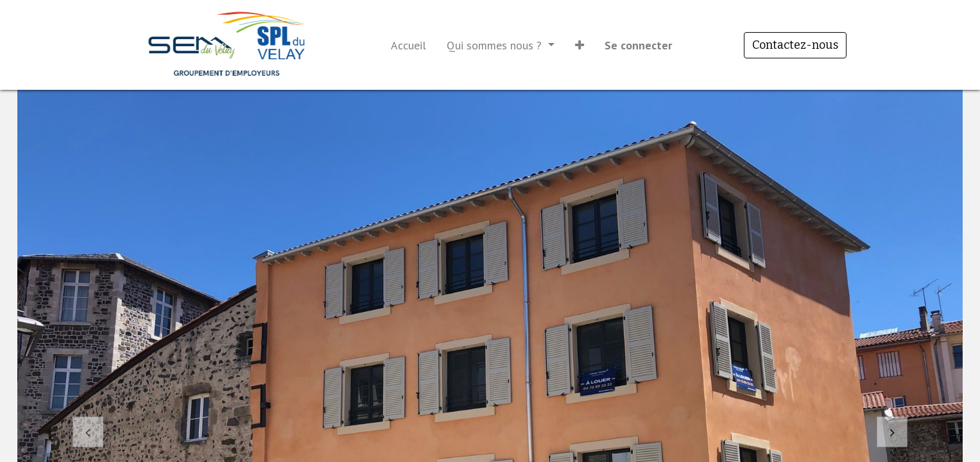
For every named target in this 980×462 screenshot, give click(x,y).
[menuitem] (408, 45)
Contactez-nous (795, 45)
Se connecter (638, 45)
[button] (580, 45)
